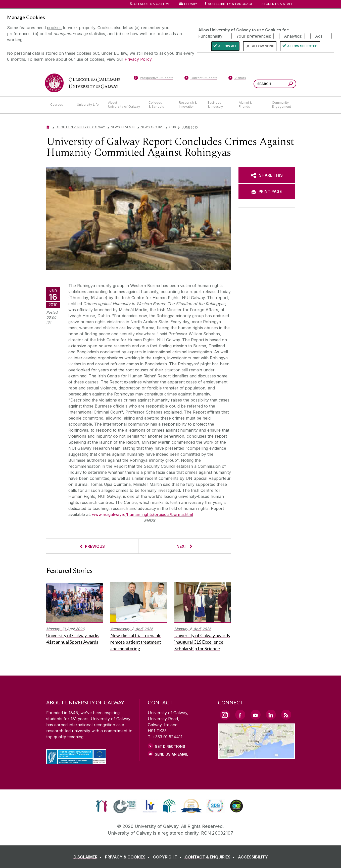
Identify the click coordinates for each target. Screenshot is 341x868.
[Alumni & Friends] (251, 105)
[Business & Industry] (219, 105)
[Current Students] (201, 79)
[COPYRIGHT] (168, 857)
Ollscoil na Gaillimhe (153, 4)
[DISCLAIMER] (89, 857)
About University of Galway (81, 127)
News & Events (123, 127)
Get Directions (170, 746)
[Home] (48, 127)
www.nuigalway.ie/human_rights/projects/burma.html (142, 514)
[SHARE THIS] (267, 175)
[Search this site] (291, 84)
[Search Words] (275, 84)
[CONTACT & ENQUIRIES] (211, 857)
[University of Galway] (83, 83)
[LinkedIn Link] (271, 715)
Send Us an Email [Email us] (172, 754)
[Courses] (60, 105)
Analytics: (293, 36)
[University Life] (88, 105)
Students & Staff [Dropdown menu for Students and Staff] (277, 4)
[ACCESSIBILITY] (253, 857)
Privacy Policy (138, 59)
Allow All (228, 46)
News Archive (152, 127)
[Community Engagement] (281, 105)
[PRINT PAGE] (267, 191)
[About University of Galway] (124, 105)
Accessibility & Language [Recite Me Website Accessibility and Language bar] (228, 4)
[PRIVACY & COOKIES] (128, 857)
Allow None (263, 46)
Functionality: (211, 36)
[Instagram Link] (225, 715)
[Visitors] (237, 79)
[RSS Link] (286, 715)
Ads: (319, 36)
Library (191, 4)
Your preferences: (254, 36)
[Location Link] (256, 756)
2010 (172, 127)
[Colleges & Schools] (160, 105)
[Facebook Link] (240, 715)
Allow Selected (302, 46)
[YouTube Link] (256, 715)
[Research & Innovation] (189, 105)
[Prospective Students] (154, 79)
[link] (102, 806)
